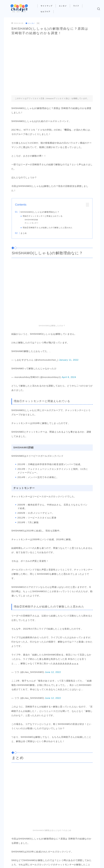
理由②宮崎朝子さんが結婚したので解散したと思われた (48, 228)
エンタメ (65, 6)
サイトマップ (48, 6)
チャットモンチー (32, 223)
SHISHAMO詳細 (31, 220)
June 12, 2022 (53, 672)
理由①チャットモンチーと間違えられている (43, 216)
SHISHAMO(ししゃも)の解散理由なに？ (40, 212)
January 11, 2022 (69, 360)
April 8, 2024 (69, 377)
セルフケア (47, 12)
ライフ (78, 6)
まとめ (24, 233)
